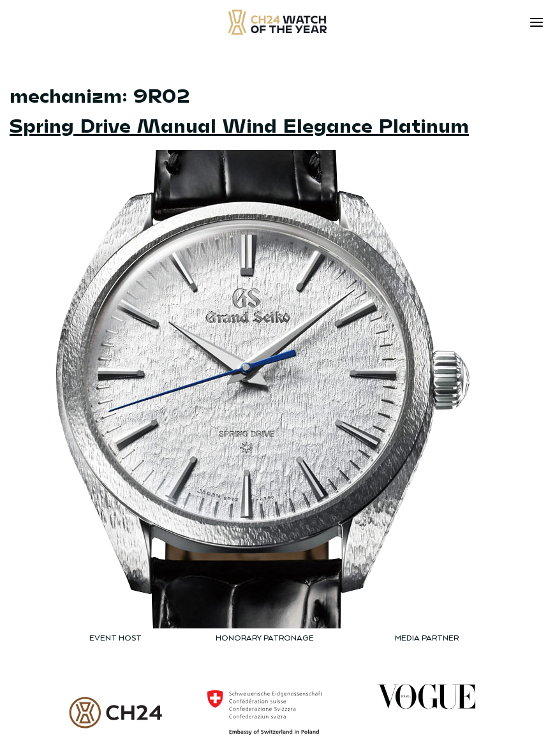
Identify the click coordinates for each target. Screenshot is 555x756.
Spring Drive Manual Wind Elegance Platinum (239, 124)
